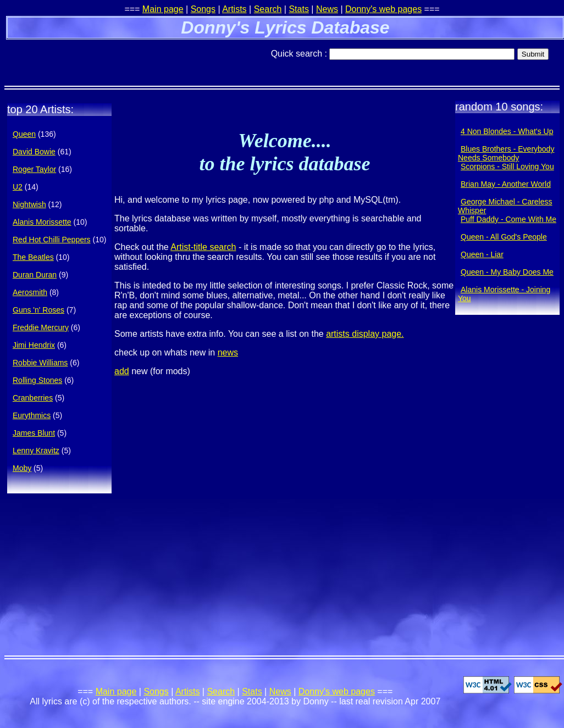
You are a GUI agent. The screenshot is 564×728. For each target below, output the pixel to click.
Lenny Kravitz (36, 451)
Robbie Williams (40, 363)
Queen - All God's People (504, 237)
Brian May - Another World (506, 184)
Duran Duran (35, 275)
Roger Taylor (34, 169)
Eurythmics (32, 415)
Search (268, 9)
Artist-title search (203, 247)
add (122, 371)
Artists (234, 9)
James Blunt (34, 433)
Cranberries (33, 398)
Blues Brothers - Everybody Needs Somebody (506, 153)
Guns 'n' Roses (38, 310)
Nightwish (29, 204)
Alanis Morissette (42, 222)
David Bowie (34, 152)
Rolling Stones (37, 380)
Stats (298, 9)
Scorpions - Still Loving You (507, 166)
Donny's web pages (383, 9)
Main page (163, 9)
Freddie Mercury (41, 327)
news (228, 352)
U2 (18, 187)
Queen (24, 134)
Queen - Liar (482, 254)
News (327, 9)
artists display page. (365, 334)
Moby (22, 468)
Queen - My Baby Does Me (507, 272)
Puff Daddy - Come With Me (508, 219)
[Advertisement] (133, 58)
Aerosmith (30, 292)
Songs (203, 9)
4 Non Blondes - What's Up (507, 131)
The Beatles (33, 257)
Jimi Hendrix (34, 345)
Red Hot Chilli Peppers (52, 240)
